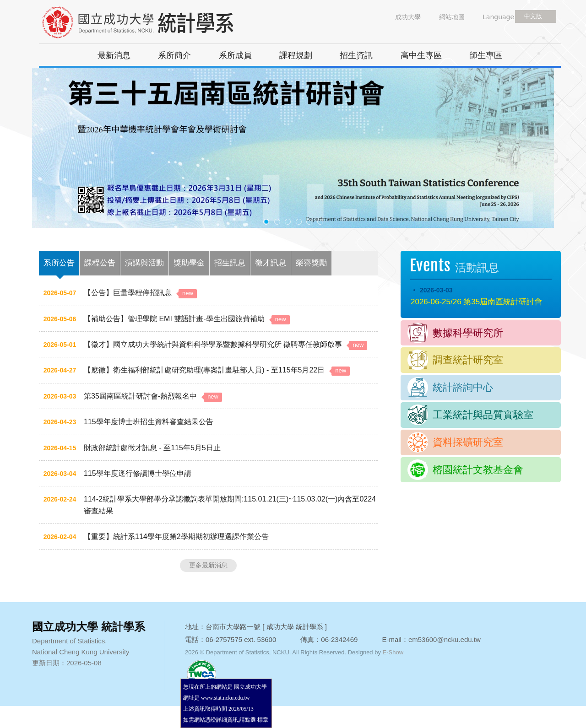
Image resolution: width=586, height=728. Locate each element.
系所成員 (235, 55)
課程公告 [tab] (100, 263)
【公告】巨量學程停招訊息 (140, 293)
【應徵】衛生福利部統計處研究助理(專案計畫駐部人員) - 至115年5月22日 (217, 370)
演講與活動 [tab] (144, 263)
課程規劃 (296, 55)
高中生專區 (421, 55)
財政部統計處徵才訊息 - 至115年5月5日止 (152, 448)
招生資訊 (356, 55)
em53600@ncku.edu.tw (445, 639)
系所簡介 (174, 55)
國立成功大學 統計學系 (153, 23)
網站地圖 (452, 17)
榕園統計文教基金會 (478, 470)
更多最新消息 (208, 565)
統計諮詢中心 (463, 387)
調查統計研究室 (468, 360)
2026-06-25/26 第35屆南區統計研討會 (476, 302)
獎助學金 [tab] (189, 263)
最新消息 (114, 55)
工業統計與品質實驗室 (483, 415)
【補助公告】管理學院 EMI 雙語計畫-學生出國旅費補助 (187, 319)
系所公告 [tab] (59, 263)
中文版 (533, 16)
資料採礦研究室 (468, 442)
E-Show (393, 652)
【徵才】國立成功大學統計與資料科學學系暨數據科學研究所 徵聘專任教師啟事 (225, 344)
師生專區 (486, 55)
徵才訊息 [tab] (271, 263)
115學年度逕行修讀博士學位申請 (138, 473)
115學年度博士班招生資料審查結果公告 (149, 422)
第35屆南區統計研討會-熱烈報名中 (153, 396)
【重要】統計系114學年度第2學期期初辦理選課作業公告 (176, 537)
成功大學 (408, 17)
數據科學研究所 (468, 333)
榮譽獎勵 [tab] (311, 263)
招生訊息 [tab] (230, 263)
